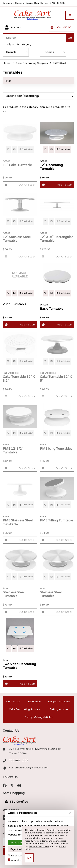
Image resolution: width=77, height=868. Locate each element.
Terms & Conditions (39, 846)
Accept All (17, 842)
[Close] (70, 813)
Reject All (16, 849)
